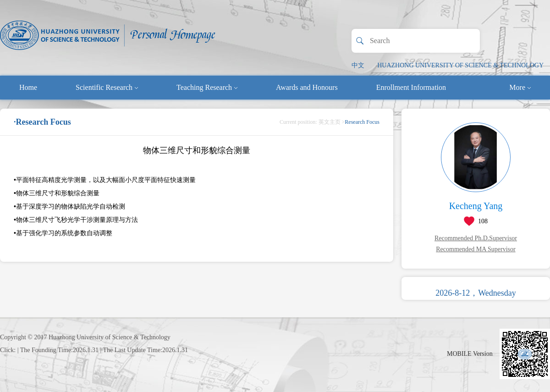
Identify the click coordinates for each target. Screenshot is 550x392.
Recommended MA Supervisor (476, 249)
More (520, 87)
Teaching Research (207, 87)
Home (28, 87)
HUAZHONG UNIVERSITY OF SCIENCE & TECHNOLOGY (460, 65)
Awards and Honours (307, 87)
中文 (358, 65)
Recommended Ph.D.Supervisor (476, 238)
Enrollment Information (411, 87)
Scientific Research (107, 87)
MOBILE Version (470, 354)
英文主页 (330, 122)
